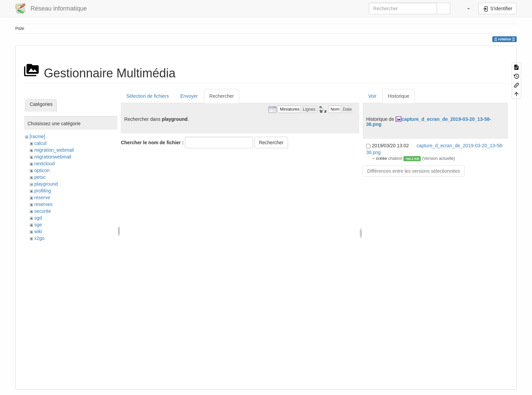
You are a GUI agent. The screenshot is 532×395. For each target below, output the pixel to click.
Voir (372, 96)
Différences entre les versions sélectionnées (414, 171)
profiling (43, 191)
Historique (398, 96)
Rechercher (222, 96)
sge (38, 225)
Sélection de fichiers (147, 96)
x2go (39, 238)
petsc (40, 177)
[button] (465, 8)
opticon (42, 170)
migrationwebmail (53, 157)
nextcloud (44, 164)
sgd (38, 218)
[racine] (37, 136)
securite (43, 211)
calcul (40, 143)
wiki (38, 231)
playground (46, 184)
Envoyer (189, 96)
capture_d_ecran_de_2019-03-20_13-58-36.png (429, 122)
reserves (43, 204)
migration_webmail (54, 150)
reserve (42, 197)
